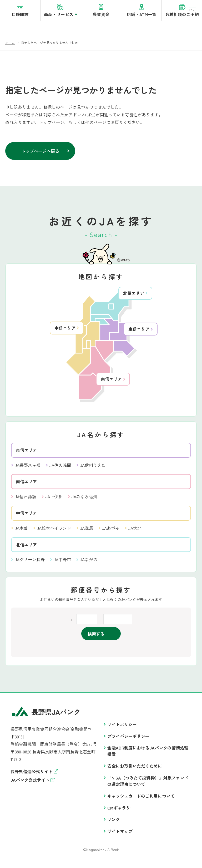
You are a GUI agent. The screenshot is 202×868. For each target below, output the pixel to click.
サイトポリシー (122, 727)
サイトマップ (120, 834)
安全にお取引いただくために (135, 769)
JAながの (89, 562)
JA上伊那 (54, 499)
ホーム (10, 45)
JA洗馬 (87, 531)
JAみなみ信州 (84, 499)
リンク (114, 822)
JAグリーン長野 (30, 562)
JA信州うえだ (93, 468)
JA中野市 (62, 562)
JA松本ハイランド (54, 531)
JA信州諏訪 (26, 499)
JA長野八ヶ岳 (28, 468)
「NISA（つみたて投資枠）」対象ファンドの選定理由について (148, 784)
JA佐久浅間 (60, 468)
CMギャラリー (121, 811)
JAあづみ (111, 531)
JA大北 (135, 531)
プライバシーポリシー (128, 739)
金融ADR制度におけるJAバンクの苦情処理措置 (148, 754)
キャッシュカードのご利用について (141, 799)
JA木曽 (21, 531)
